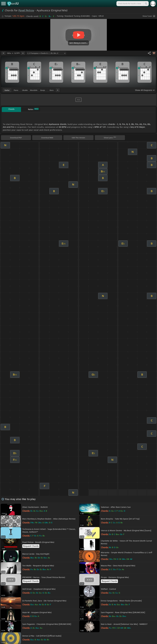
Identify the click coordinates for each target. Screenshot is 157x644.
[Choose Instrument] (58, 90)
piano (16, 90)
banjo (43, 90)
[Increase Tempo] (23, 53)
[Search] (146, 4)
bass (52, 90)
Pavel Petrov (26, 10)
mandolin (34, 90)
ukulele (25, 90)
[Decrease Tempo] (3, 53)
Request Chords (31, 546)
